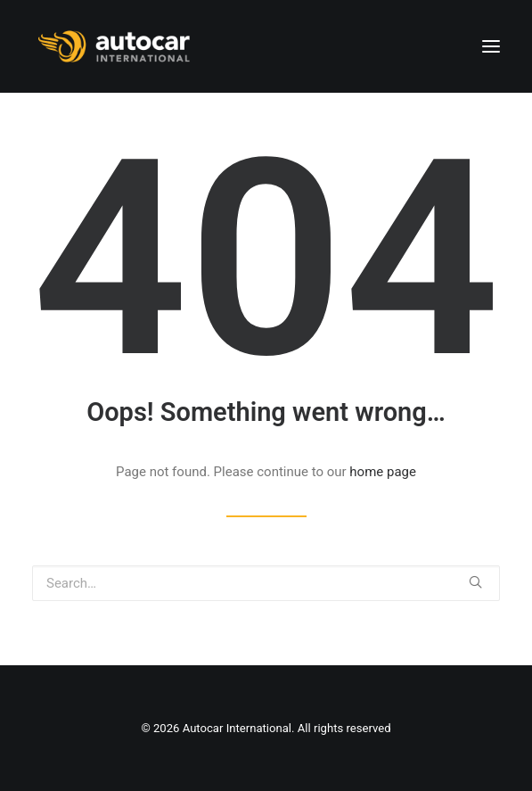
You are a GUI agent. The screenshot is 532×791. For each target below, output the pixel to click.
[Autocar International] (116, 46)
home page (383, 472)
